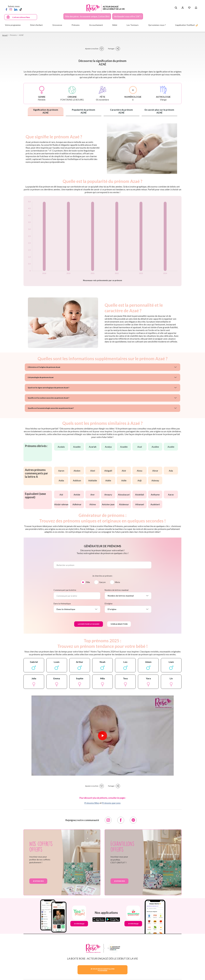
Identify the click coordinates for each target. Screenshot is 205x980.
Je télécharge (79, 924)
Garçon (102, 582)
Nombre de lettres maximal (117, 590)
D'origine (109, 603)
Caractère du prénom (121, 111)
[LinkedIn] (16, 9)
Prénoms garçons (111, 803)
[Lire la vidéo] (102, 736)
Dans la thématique (62, 603)
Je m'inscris (38, 881)
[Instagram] (11, 9)
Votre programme (13, 25)
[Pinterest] (133, 820)
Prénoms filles (92, 803)
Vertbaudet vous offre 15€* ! (128, 16)
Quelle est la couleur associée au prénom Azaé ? (48, 398)
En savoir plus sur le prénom (159, 111)
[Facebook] (6, 9)
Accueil (5, 35)
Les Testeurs (133, 25)
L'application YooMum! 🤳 (187, 25)
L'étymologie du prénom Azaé (41, 377)
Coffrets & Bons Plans (21, 17)
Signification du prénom (46, 111)
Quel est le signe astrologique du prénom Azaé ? (48, 388)
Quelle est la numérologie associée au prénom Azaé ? (51, 408)
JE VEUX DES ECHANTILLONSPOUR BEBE (102, 970)
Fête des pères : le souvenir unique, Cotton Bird (87, 16)
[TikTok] (21, 9)
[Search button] (176, 8)
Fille (88, 582)
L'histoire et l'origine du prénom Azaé (44, 367)
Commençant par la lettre (65, 590)
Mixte (117, 582)
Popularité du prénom (83, 111)
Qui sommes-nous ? (157, 25)
